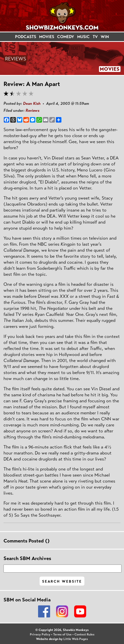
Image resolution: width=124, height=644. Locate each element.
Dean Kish (32, 103)
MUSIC (83, 37)
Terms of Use (62, 634)
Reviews (32, 110)
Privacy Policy (40, 634)
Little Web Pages (76, 639)
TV (95, 37)
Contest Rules (84, 634)
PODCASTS (26, 37)
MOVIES (47, 37)
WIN (105, 37)
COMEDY (66, 37)
